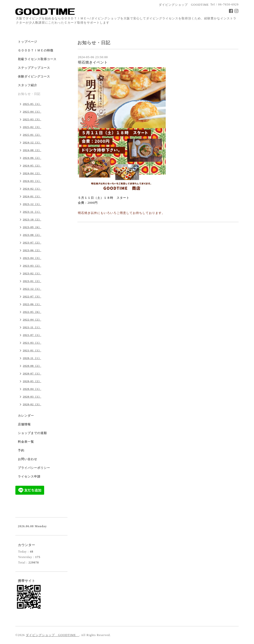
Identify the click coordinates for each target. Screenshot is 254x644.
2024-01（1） (32, 196)
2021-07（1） (32, 335)
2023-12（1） (32, 204)
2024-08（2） (32, 150)
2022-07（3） (32, 296)
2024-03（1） (32, 181)
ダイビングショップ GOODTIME (52, 635)
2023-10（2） (32, 219)
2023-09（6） (32, 227)
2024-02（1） (32, 189)
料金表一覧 (26, 442)
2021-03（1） (32, 343)
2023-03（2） (32, 266)
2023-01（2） (32, 281)
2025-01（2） (32, 135)
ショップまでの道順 (32, 433)
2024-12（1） (32, 142)
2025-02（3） (32, 127)
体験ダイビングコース (34, 77)
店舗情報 (24, 424)
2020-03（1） (32, 397)
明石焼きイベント (93, 62)
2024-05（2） (32, 165)
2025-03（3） (32, 119)
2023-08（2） (32, 235)
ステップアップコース (34, 68)
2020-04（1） (32, 389)
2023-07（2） (32, 242)
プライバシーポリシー (34, 468)
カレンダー (26, 416)
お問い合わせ (28, 459)
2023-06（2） (32, 250)
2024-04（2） (32, 173)
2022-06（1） (32, 304)
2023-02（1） (32, 273)
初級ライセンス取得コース (37, 59)
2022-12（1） (32, 289)
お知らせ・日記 (29, 94)
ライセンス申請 (29, 477)
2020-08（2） (32, 366)
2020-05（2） (32, 381)
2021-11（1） (32, 327)
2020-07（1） (32, 373)
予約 (21, 450)
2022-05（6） (32, 312)
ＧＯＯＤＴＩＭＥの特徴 (36, 50)
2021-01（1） (32, 350)
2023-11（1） (32, 212)
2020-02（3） (32, 404)
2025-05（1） (32, 104)
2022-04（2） (32, 320)
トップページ (28, 42)
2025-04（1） (32, 112)
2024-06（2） (32, 158)
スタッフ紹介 (28, 85)
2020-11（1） (32, 358)
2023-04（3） (32, 258)
